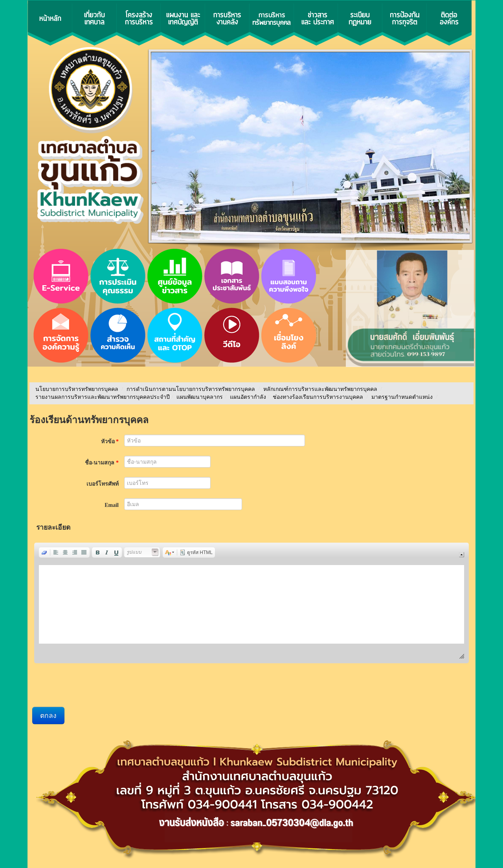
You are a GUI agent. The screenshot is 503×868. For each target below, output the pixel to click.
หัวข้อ (110, 441)
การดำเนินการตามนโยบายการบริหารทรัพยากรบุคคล (191, 389)
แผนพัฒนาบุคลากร (200, 397)
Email (112, 505)
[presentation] (92, 686)
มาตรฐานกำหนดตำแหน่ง (403, 397)
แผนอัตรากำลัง (248, 397)
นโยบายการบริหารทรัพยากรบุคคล (77, 389)
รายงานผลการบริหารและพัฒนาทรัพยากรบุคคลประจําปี (103, 397)
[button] (44, 552)
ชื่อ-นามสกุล (102, 463)
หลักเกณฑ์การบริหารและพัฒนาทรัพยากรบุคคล (320, 389)
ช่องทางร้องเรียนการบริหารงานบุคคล (319, 397)
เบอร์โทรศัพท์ (103, 484)
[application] (251, 603)
